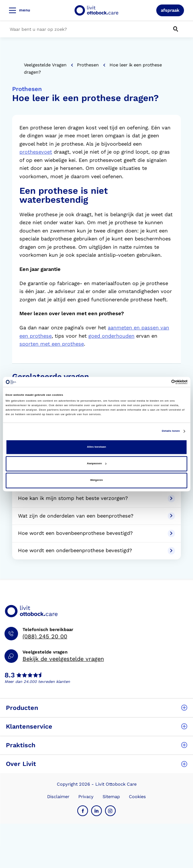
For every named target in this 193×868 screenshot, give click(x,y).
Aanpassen (97, 464)
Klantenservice (96, 726)
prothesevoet (36, 152)
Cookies (137, 797)
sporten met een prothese (52, 344)
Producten (96, 708)
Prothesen (88, 65)
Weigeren (96, 480)
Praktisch (96, 745)
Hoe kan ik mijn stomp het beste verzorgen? (96, 499)
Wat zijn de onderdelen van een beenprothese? (96, 516)
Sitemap (111, 797)
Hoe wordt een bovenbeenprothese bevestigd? (96, 533)
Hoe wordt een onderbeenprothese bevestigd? (96, 551)
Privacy (86, 797)
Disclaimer (58, 797)
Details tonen (171, 431)
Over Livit (96, 764)
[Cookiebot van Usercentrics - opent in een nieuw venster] (157, 382)
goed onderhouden (111, 336)
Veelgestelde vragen (45, 65)
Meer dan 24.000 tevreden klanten (37, 682)
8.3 (10, 675)
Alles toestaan (96, 447)
